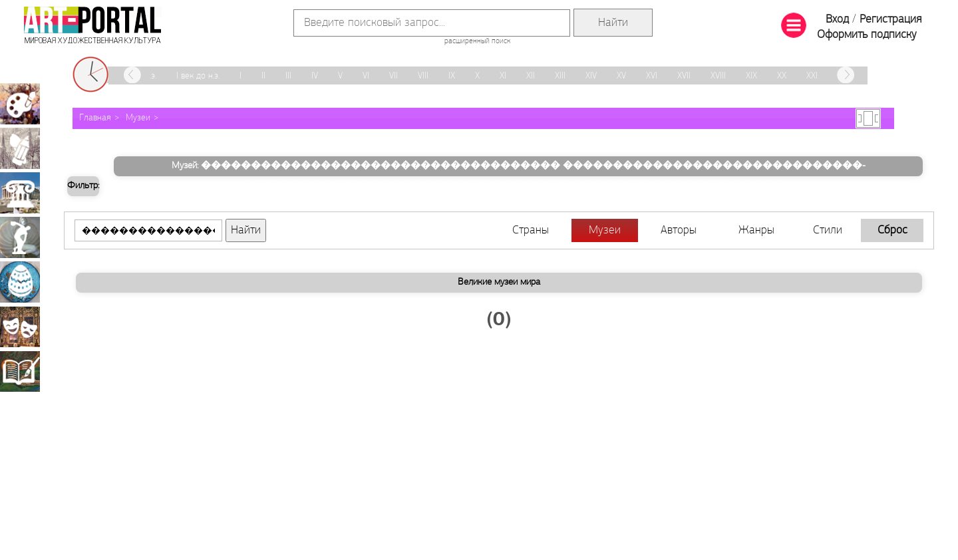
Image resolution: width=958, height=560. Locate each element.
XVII (684, 76)
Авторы (679, 230)
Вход (837, 20)
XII (531, 76)
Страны (531, 230)
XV (621, 76)
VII (394, 76)
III (288, 76)
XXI (812, 76)
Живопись (20, 104)
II (263, 76)
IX (452, 76)
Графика (20, 148)
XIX (751, 76)
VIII (423, 76)
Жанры (756, 230)
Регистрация (890, 20)
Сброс (892, 230)
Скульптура (20, 237)
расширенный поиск (477, 41)
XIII (560, 76)
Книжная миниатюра (20, 371)
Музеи (138, 118)
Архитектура (20, 193)
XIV (591, 76)
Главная (95, 118)
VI (366, 76)
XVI (652, 76)
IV (315, 76)
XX (782, 76)
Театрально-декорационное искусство (20, 327)
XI (503, 76)
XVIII (718, 76)
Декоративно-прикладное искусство (20, 282)
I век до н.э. (198, 76)
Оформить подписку (867, 35)
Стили (828, 230)
